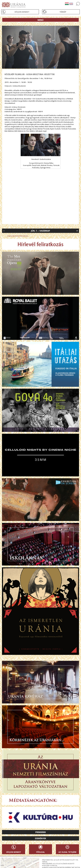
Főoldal (40, 852)
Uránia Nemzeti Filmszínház (17, 236)
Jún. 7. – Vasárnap (40, 231)
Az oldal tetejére (67, 852)
